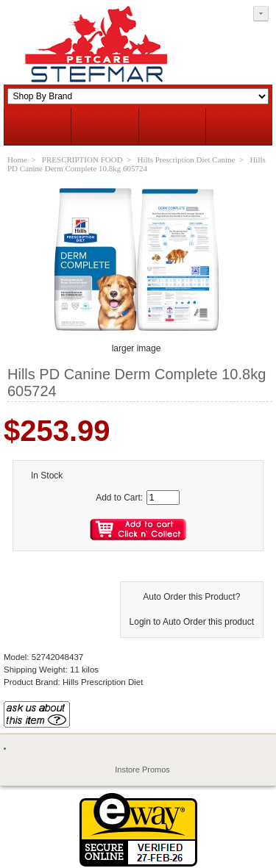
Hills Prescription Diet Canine (187, 159)
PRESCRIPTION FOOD (82, 159)
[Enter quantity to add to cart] (163, 498)
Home (17, 159)
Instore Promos (142, 770)
